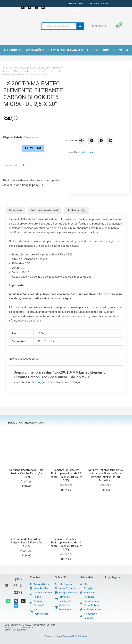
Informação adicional (45, 210)
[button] (14, 166)
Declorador (81, 152)
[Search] (80, 26)
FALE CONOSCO (77, 11)
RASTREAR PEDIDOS (99, 4)
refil (91, 152)
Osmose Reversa (116, 50)
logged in (43, 382)
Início (6, 68)
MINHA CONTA (76, 4)
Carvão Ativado (22, 71)
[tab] (15, 210)
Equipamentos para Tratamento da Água (30, 68)
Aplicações (35, 50)
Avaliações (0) (76, 210)
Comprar (33, 148)
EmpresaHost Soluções (75, 636)
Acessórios (13, 50)
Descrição (15, 210)
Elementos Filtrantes (65, 50)
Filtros (93, 50)
